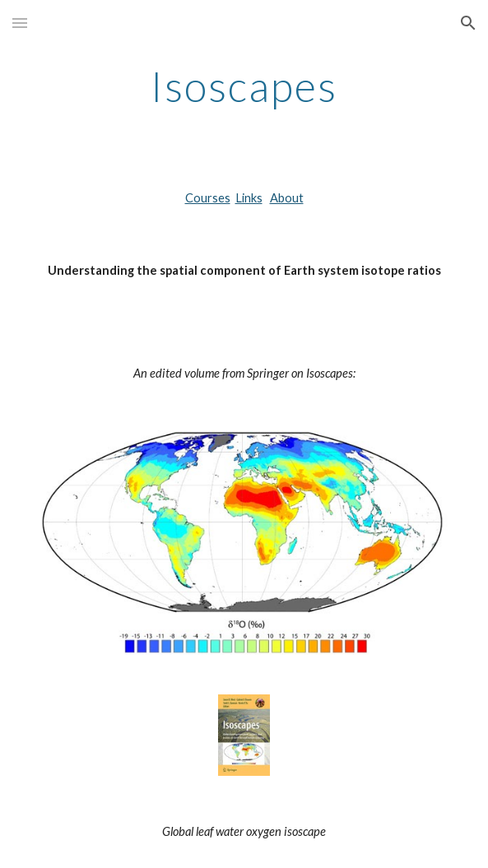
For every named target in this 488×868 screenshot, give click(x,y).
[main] (244, 86)
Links (249, 198)
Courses (208, 198)
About (287, 198)
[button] (20, 23)
